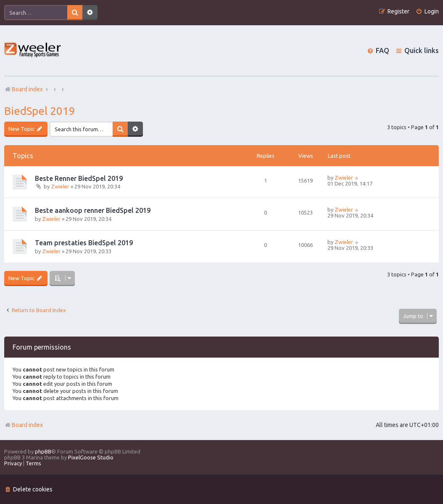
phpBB (43, 451)
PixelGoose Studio (91, 457)
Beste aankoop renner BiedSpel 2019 (93, 210)
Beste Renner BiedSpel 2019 (79, 178)
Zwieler (60, 186)
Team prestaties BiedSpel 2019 (84, 243)
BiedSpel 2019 (40, 111)
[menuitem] (427, 12)
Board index (24, 425)
